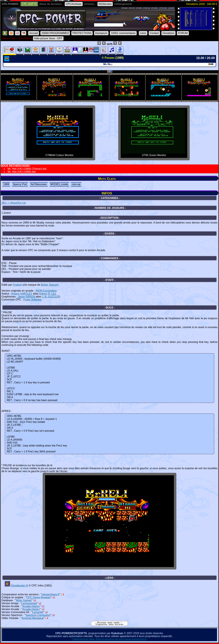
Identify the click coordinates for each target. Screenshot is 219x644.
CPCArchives (74, 4)
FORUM (183, 33)
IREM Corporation (46, 291)
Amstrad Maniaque (33, 618)
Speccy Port (20, 184)
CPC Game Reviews (39, 597)
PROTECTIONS (82, 33)
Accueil (34, 33)
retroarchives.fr (50, 594)
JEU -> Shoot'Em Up (14, 203)
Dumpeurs (101, 33)
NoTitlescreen (39, 184)
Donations (168, 33)
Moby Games (24, 600)
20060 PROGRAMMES (55, 33)
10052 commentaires (123, 33)
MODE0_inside (59, 184)
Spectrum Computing (38, 615)
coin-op (76, 184)
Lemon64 (38, 612)
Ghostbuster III (19, 586)
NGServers (105, 4)
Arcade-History (31, 606)
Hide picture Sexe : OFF (48, 38)
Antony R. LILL (48, 294)
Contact (154, 33)
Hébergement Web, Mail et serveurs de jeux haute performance (110, 639)
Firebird (17, 285)
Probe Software (32, 300)
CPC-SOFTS (29, 4)
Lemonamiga (29, 603)
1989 (6, 184)
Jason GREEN (27, 297)
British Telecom (50, 285)
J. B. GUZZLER (51, 297)
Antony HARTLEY (22, 294)
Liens (143, 33)
